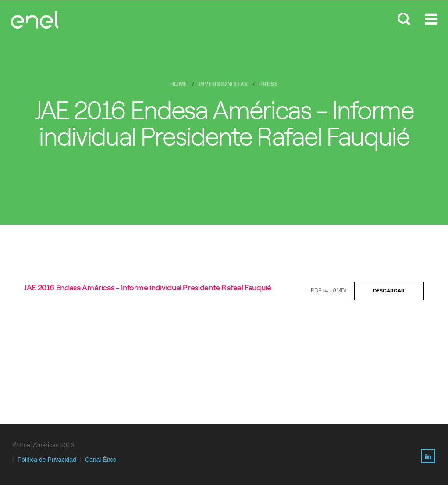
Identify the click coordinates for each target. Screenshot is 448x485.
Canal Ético (101, 460)
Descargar (389, 291)
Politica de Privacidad (47, 460)
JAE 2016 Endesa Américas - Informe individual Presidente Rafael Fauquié (148, 288)
